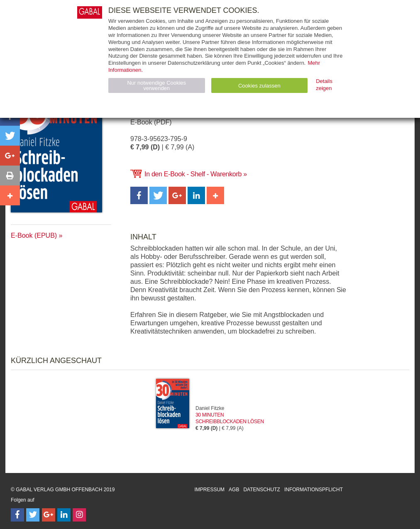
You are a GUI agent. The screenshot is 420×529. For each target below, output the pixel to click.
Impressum (209, 490)
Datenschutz (261, 490)
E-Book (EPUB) (34, 235)
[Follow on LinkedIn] (64, 515)
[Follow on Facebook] (17, 515)
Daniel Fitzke (210, 408)
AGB (234, 490)
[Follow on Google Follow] (49, 515)
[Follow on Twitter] (33, 515)
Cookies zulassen (259, 86)
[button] (139, 195)
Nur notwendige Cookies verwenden (156, 85)
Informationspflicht (314, 490)
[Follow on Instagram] (79, 515)
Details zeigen (324, 85)
